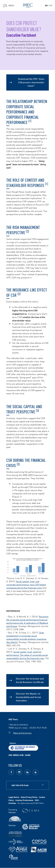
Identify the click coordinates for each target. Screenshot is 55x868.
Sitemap (12, 803)
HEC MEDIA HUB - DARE (19, 755)
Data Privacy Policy (29, 797)
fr (51, 5)
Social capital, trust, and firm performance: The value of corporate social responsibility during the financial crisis (27, 655)
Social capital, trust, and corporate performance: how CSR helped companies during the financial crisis (26, 584)
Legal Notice (14, 797)
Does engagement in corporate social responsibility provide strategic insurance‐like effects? (27, 637)
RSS (37, 800)
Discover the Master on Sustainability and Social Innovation (28, 697)
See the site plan (20, 785)
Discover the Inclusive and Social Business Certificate (30, 680)
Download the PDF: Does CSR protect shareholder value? (31, 82)
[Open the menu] (9, 6)
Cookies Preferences (24, 800)
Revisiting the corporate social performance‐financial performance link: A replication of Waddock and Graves (27, 621)
